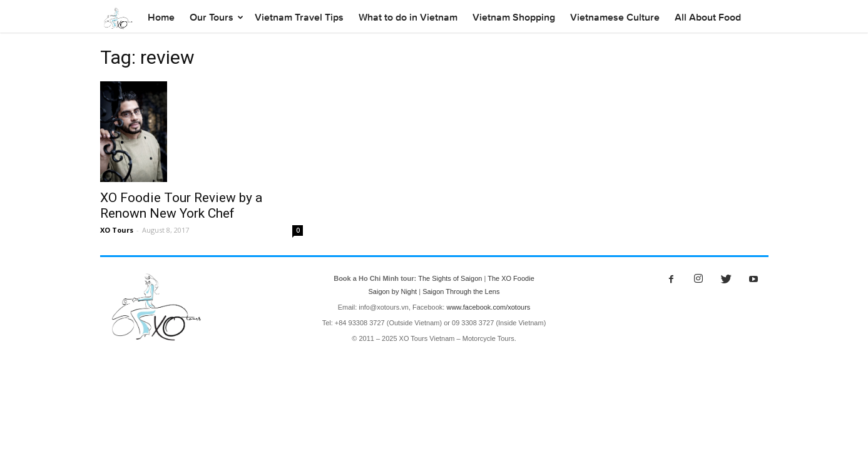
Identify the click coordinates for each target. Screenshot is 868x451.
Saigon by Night (392, 291)
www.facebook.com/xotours (488, 307)
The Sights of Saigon (450, 278)
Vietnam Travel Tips (299, 17)
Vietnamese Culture (615, 17)
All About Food (708, 17)
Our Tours (212, 17)
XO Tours (117, 230)
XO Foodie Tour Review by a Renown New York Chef (181, 205)
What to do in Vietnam (408, 17)
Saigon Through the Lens (461, 291)
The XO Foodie (511, 278)
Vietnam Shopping (514, 17)
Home (161, 17)
